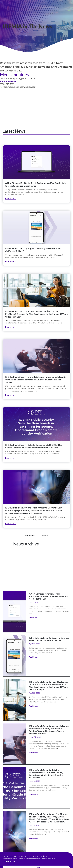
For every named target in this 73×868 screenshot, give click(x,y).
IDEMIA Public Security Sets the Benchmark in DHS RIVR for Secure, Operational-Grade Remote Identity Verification (34, 446)
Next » (45, 535)
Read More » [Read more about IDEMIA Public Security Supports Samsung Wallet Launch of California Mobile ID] (10, 261)
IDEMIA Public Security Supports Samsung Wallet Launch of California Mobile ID (49, 639)
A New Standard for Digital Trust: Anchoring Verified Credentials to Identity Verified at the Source (36, 184)
